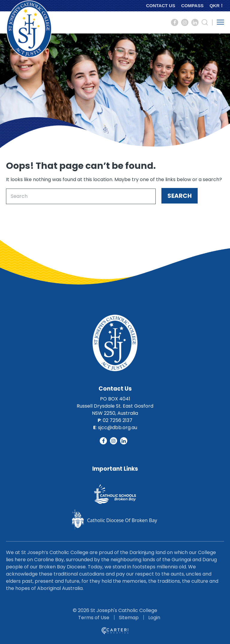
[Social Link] (175, 22)
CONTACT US (161, 6)
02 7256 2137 (118, 420)
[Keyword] (81, 196)
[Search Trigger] (205, 22)
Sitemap (129, 618)
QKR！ (217, 6)
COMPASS (192, 6)
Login (154, 618)
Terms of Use (94, 618)
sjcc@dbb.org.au (118, 427)
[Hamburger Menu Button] (220, 22)
